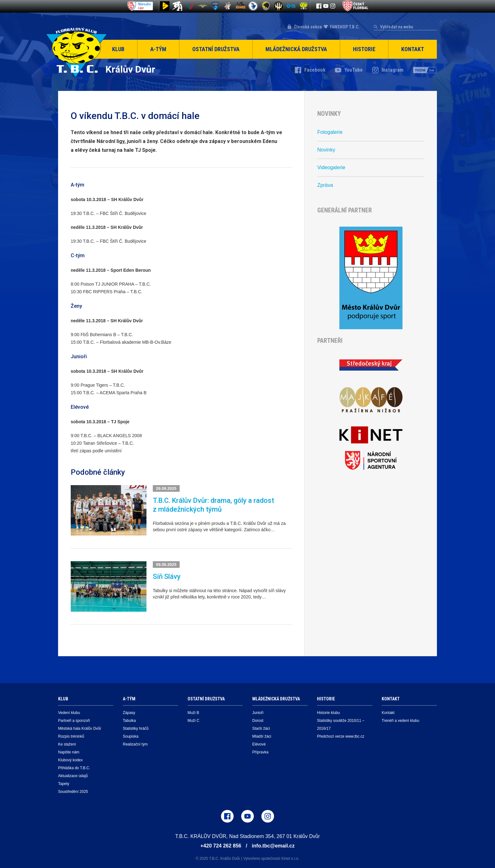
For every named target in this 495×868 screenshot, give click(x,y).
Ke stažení (67, 744)
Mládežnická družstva (296, 49)
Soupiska (131, 736)
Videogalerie (331, 167)
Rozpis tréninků (71, 736)
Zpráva (325, 185)
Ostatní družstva (216, 49)
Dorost (258, 721)
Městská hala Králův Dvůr (80, 728)
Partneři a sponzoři (74, 721)
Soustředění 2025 (73, 792)
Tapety (64, 784)
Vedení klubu (69, 713)
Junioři (258, 713)
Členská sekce (308, 27)
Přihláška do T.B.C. (74, 768)
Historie (364, 49)
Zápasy (129, 713)
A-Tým (158, 49)
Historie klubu (328, 713)
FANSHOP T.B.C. (345, 27)
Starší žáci (261, 728)
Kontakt (413, 49)
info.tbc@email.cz (273, 846)
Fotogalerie (330, 132)
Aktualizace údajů (73, 776)
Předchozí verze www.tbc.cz (341, 736)
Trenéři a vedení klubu (400, 721)
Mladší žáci (262, 736)
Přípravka (260, 752)
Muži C (193, 721)
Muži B (193, 713)
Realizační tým (135, 744)
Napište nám (69, 752)
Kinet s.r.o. (290, 859)
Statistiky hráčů (136, 728)
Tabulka (129, 721)
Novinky (326, 150)
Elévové (259, 744)
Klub (118, 49)
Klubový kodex (70, 760)
